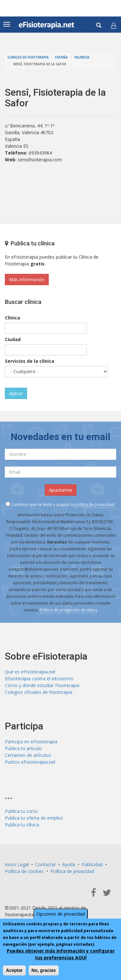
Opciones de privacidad (61, 914)
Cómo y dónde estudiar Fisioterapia (42, 685)
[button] (114, 26)
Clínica (12, 318)
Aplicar (16, 393)
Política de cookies (24, 871)
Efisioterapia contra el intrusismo (39, 678)
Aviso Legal (17, 864)
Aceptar (14, 970)
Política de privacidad (72, 871)
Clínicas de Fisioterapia (28, 57)
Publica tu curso (21, 811)
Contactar (45, 864)
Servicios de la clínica (30, 361)
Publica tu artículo (23, 748)
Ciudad (13, 339)
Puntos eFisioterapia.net (30, 762)
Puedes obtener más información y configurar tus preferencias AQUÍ (61, 954)
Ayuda (69, 864)
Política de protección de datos (68, 610)
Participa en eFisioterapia (31, 742)
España (61, 57)
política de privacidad (94, 505)
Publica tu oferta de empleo (34, 818)
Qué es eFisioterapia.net (30, 672)
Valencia (82, 57)
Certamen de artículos (28, 755)
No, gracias (44, 970)
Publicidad (92, 864)
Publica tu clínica (22, 825)
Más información (27, 280)
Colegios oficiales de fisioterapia (39, 692)
